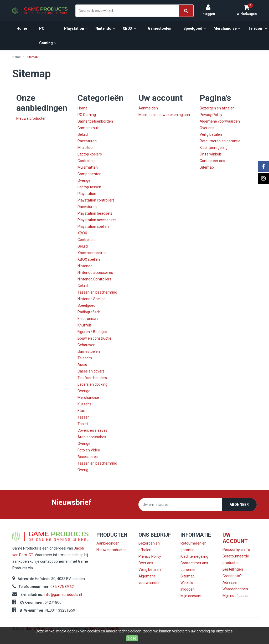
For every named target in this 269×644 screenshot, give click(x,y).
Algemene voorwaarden (220, 121)
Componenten (89, 174)
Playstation (87, 194)
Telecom (85, 358)
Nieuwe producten (31, 118)
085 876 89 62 (62, 587)
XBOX (82, 233)
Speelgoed (86, 305)
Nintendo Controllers (94, 279)
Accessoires (88, 457)
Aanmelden (148, 108)
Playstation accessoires (97, 220)
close (132, 638)
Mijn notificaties (236, 596)
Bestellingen (233, 569)
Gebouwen (86, 345)
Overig (83, 470)
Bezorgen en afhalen (217, 108)
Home (82, 108)
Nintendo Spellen (92, 299)
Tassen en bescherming (97, 292)
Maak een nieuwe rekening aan (164, 115)
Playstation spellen (93, 227)
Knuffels (85, 325)
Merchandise (88, 398)
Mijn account (191, 596)
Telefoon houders (92, 378)
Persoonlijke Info (236, 550)
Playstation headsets (95, 213)
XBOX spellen (89, 259)
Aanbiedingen (108, 543)
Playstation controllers (96, 200)
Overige (84, 180)
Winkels (187, 583)
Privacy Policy (211, 115)
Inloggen (188, 589)
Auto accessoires (92, 437)
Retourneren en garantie (220, 141)
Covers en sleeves (92, 430)
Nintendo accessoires (95, 273)
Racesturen (87, 141)
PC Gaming (87, 115)
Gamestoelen (89, 351)
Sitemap (207, 167)
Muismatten (88, 167)
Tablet (83, 424)
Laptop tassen (89, 187)
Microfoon (86, 148)
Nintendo (85, 266)
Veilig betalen (211, 134)
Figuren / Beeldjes (92, 332)
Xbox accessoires (92, 253)
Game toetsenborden (95, 121)
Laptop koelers (90, 154)
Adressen (231, 582)
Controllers (87, 161)
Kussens (84, 404)
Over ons (207, 128)
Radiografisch (89, 312)
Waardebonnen (235, 589)
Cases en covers (91, 371)
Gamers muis (89, 128)
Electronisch (88, 319)
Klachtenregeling (214, 148)
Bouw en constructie (94, 338)
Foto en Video (89, 450)
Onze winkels (211, 154)
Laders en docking (92, 384)
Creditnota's (232, 576)
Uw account (235, 538)
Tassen (84, 417)
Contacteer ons (212, 161)
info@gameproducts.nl (63, 595)
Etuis (82, 411)
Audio (82, 365)
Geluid (83, 134)
